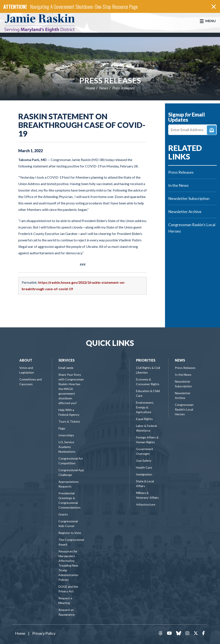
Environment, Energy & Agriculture (145, 407)
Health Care (144, 467)
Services (66, 360)
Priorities (146, 360)
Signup (212, 130)
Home (90, 88)
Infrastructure (146, 504)
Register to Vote (70, 533)
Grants (63, 514)
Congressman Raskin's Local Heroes (192, 228)
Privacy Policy (44, 633)
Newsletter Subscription (189, 198)
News (104, 88)
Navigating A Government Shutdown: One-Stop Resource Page (84, 6)
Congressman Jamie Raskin (44, 23)
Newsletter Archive (185, 212)
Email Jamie (66, 368)
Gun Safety (144, 461)
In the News (178, 185)
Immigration (144, 474)
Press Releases (110, 80)
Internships (66, 435)
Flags (62, 428)
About (26, 360)
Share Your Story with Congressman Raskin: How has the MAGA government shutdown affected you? (71, 389)
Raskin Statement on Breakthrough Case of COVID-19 (82, 125)
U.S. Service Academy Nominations (67, 447)
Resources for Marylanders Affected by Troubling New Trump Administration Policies (68, 565)
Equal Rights (144, 419)
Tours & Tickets (69, 421)
